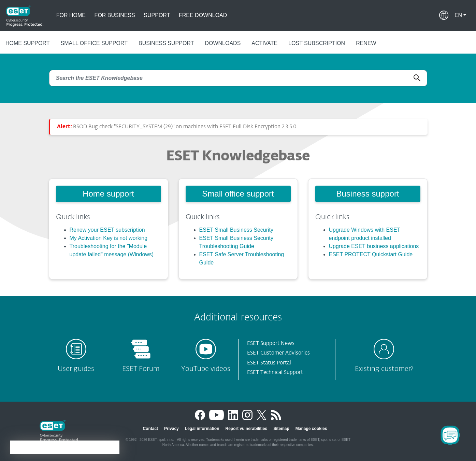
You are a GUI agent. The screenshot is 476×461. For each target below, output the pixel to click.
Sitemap (281, 429)
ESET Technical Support (275, 372)
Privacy (171, 429)
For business (115, 15)
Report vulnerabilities (246, 429)
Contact (150, 429)
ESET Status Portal (269, 363)
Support (157, 15)
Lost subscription (317, 43)
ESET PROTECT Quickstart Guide (371, 254)
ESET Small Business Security (236, 230)
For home (71, 15)
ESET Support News (271, 343)
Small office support (94, 43)
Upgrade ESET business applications (374, 246)
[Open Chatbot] (450, 435)
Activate (264, 43)
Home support (28, 43)
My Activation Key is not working (109, 238)
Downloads (223, 43)
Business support (166, 43)
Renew (366, 43)
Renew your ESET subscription (107, 230)
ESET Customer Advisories (278, 353)
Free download (203, 15)
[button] (460, 15)
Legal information (202, 429)
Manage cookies (311, 429)
